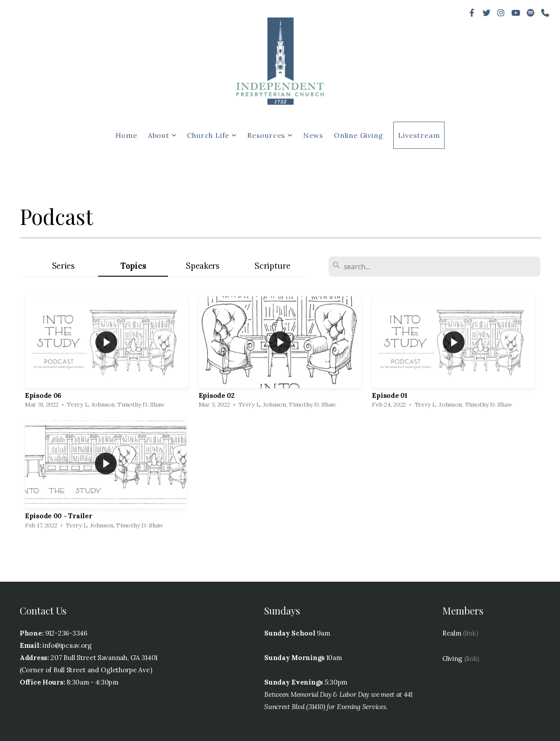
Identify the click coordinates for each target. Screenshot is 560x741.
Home (126, 135)
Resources (270, 135)
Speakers (203, 266)
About (162, 135)
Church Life (212, 135)
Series (63, 266)
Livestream (419, 135)
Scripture (272, 266)
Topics (133, 266)
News (313, 135)
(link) (470, 633)
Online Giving (358, 135)
